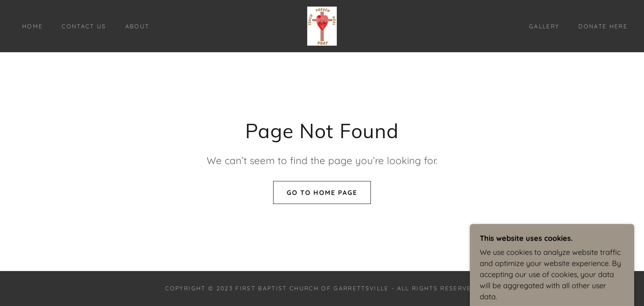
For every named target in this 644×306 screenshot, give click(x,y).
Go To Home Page (322, 192)
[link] (322, 25)
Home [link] (32, 26)
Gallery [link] (544, 26)
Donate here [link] (603, 26)
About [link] (137, 26)
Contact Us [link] (84, 26)
